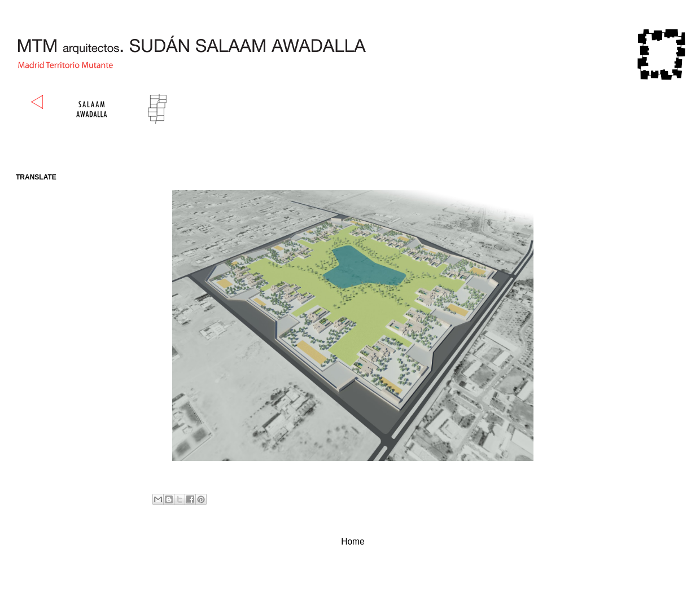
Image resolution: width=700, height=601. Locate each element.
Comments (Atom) (375, 570)
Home (353, 541)
